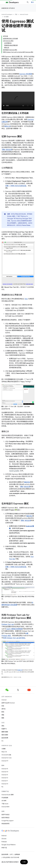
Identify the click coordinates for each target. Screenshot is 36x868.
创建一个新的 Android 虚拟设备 (16, 186)
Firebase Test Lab (8, 624)
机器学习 (4, 729)
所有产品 (4, 848)
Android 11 (5, 781)
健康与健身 (5, 732)
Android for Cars (7, 758)
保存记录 (8, 126)
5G (2, 741)
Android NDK (5, 807)
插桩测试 (27, 482)
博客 (3, 715)
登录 (32, 2)
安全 (3, 706)
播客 (3, 718)
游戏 (3, 726)
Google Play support (7, 821)
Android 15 (5, 769)
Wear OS (4, 752)
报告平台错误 (5, 815)
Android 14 (5, 772)
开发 (16, 14)
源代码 (3, 709)
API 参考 (4, 801)
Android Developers (7, 14)
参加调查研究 (5, 824)
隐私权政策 (5, 738)
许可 (11, 854)
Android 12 (5, 778)
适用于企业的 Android (8, 703)
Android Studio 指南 (7, 795)
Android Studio (8, 8)
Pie (2, 787)
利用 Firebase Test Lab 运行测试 (14, 638)
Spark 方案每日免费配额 (14, 629)
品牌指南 (17, 854)
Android (4, 700)
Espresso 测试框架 (26, 74)
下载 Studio (5, 804)
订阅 (24, 862)
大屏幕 (3, 749)
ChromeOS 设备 (6, 755)
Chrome (4, 839)
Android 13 (5, 775)
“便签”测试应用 (7, 150)
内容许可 (20, 670)
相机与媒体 (5, 735)
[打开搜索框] (28, 2)
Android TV (5, 761)
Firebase (4, 842)
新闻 (3, 712)
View (26, 299)
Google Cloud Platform (9, 845)
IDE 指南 (6, 17)
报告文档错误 (5, 818)
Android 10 (5, 784)
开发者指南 (5, 798)
